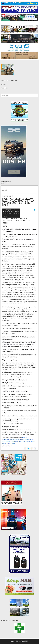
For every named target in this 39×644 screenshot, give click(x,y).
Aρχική (4, 84)
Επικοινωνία (5, 88)
